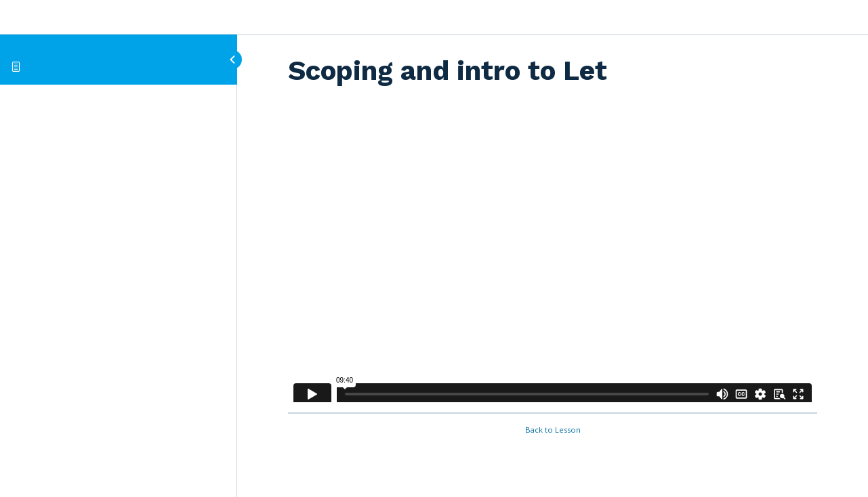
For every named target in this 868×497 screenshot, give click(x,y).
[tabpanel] (553, 254)
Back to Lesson (553, 430)
